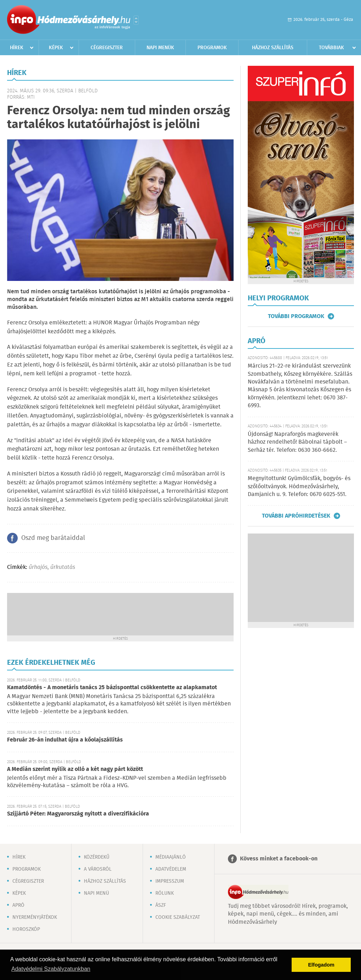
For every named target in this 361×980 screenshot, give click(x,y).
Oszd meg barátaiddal (53, 538)
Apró (18, 905)
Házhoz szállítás (273, 48)
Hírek (17, 48)
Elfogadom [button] (321, 965)
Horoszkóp (26, 929)
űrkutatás (63, 567)
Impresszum (170, 881)
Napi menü (96, 893)
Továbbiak (331, 48)
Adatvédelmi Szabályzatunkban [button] (51, 969)
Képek (56, 48)
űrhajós (38, 567)
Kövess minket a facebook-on (279, 859)
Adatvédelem (171, 869)
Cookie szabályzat (178, 917)
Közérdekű (97, 857)
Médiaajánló (171, 857)
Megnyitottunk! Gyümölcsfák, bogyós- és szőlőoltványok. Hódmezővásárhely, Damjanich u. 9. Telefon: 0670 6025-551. (299, 486)
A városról (98, 869)
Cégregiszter (107, 48)
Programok (212, 48)
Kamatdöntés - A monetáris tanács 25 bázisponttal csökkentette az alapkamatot (112, 688)
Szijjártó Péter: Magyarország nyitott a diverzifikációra (78, 814)
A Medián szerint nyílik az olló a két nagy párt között (75, 769)
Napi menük (160, 48)
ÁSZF (161, 905)
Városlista (136, 20)
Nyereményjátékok (35, 917)
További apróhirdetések (296, 516)
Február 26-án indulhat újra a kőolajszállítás (65, 740)
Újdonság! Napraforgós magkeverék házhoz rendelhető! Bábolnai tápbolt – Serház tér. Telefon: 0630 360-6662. (297, 442)
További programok (296, 316)
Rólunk (165, 893)
